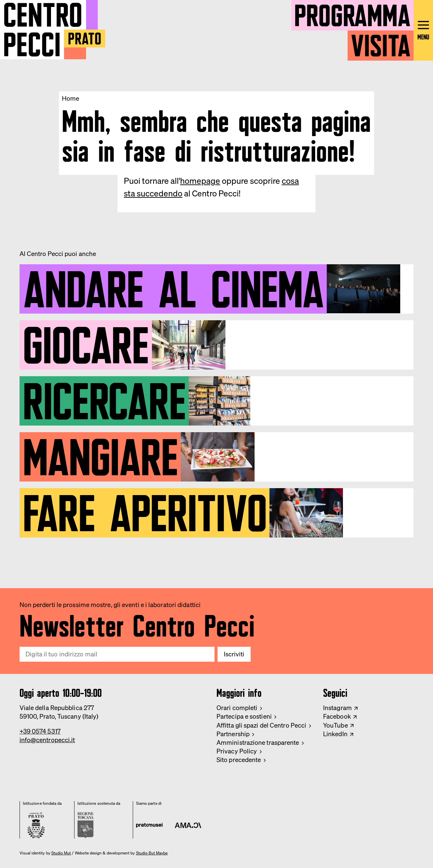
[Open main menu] (423, 30)
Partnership (233, 734)
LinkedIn (335, 734)
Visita (381, 42)
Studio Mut (61, 853)
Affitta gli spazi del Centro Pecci (261, 725)
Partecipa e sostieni (244, 716)
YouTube (336, 725)
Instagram (337, 708)
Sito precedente (239, 760)
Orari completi (237, 708)
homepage (200, 181)
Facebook (337, 716)
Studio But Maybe (152, 853)
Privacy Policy (237, 751)
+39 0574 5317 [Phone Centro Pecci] (40, 731)
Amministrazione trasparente (258, 742)
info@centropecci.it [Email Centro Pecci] (47, 740)
